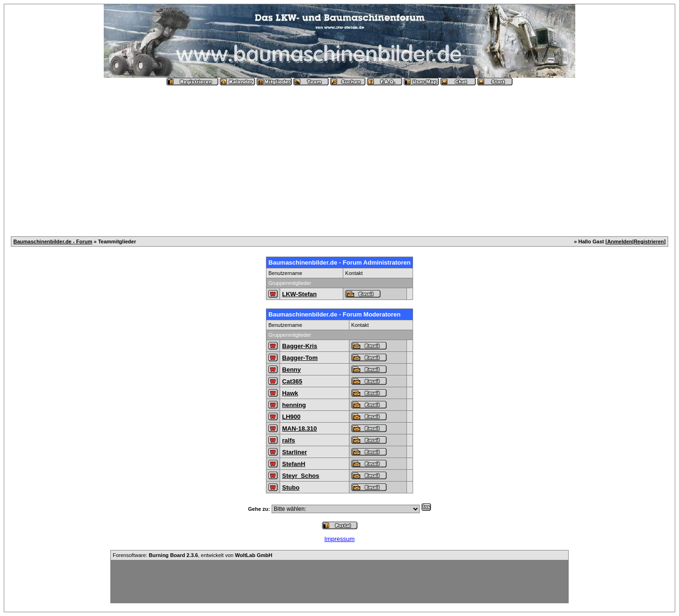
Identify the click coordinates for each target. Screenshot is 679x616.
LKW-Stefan (299, 294)
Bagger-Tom (300, 358)
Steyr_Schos (301, 476)
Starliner (294, 452)
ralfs (288, 440)
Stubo (291, 487)
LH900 (291, 417)
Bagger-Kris (299, 346)
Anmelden (620, 241)
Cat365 (292, 381)
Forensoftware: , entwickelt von (192, 555)
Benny (291, 370)
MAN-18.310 (299, 429)
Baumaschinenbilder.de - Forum (53, 241)
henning (294, 405)
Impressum (339, 539)
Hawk (290, 393)
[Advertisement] (339, 157)
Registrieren (649, 241)
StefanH (294, 464)
